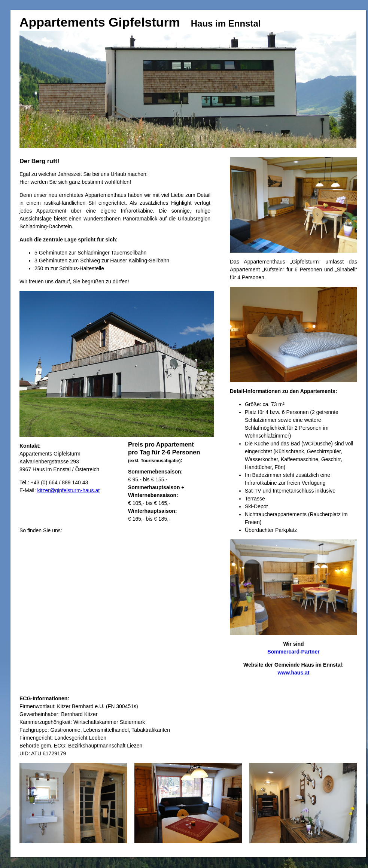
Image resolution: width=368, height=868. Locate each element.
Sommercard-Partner (293, 652)
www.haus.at (293, 673)
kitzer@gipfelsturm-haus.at (68, 490)
